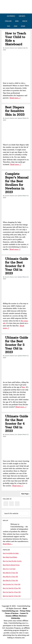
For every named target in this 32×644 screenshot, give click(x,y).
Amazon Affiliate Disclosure (16, 616)
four (23, 387)
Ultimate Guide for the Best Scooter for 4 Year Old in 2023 (17, 424)
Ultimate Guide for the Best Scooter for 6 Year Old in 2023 (17, 266)
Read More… (8, 544)
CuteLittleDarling (16, 7)
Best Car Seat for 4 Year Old (12, 592)
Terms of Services (12, 613)
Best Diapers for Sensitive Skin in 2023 (15, 111)
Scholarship (15, 618)
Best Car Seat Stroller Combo (12, 561)
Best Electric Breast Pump (11, 565)
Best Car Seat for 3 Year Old (12, 596)
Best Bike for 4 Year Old (10, 577)
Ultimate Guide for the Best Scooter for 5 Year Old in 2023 (17, 345)
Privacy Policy (25, 611)
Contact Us (24, 613)
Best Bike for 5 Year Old (10, 573)
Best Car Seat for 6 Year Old (12, 588)
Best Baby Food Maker (10, 557)
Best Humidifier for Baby (11, 553)
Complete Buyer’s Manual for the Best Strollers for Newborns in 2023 (17, 183)
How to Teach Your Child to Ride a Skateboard (16, 39)
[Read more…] (15, 98)
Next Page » (25, 494)
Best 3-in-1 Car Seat (9, 569)
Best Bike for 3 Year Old (10, 580)
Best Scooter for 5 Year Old (12, 584)
